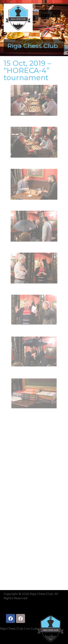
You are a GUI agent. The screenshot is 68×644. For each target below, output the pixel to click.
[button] (50, 13)
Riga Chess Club (33, 46)
